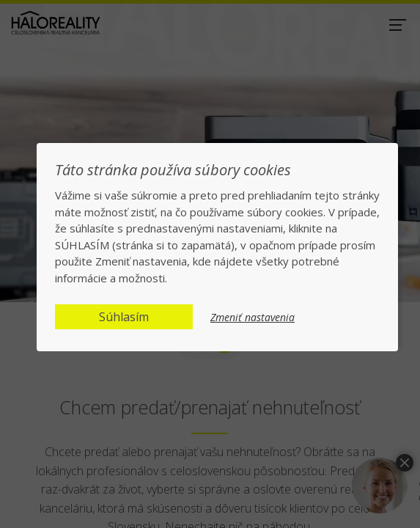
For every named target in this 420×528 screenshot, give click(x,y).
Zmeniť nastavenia (253, 318)
